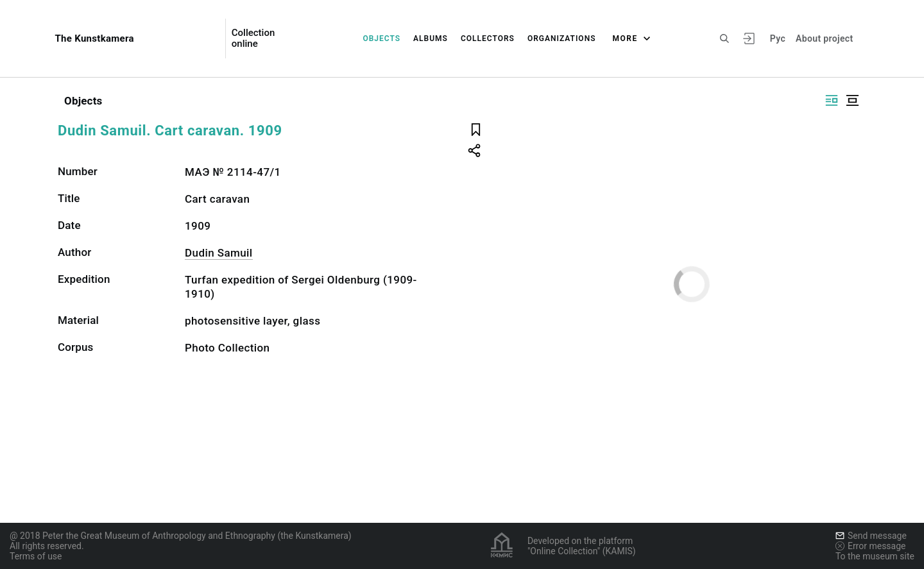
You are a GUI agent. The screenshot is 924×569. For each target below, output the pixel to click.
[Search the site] (724, 38)
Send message (871, 536)
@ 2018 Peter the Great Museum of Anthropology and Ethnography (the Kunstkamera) (181, 536)
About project (824, 38)
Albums (431, 38)
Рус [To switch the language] (778, 38)
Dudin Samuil (219, 253)
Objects (381, 38)
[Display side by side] (832, 100)
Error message (871, 546)
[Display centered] (852, 100)
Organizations (562, 38)
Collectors (488, 38)
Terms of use (36, 556)
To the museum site (875, 556)
